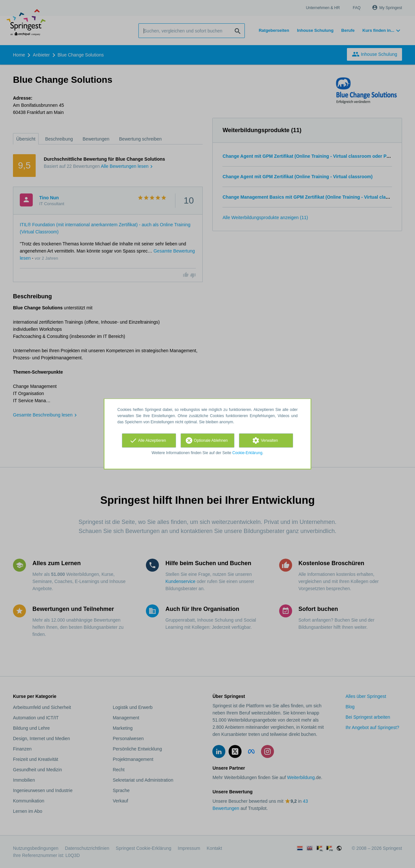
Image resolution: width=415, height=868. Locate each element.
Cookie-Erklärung (248, 453)
